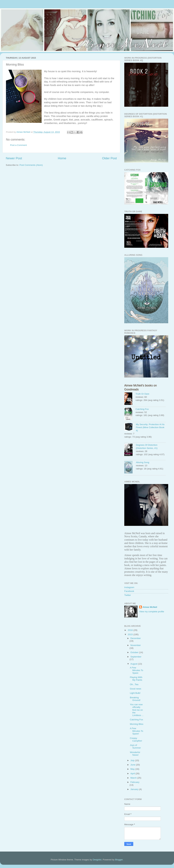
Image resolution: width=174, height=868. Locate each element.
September (136, 657)
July (133, 760)
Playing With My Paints (136, 679)
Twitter (128, 595)
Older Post (109, 158)
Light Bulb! (135, 693)
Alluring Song (143, 462)
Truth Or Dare (142, 394)
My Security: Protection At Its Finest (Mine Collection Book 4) (150, 428)
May (133, 769)
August (134, 664)
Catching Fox (142, 409)
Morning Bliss (137, 724)
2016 (131, 630)
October (135, 652)
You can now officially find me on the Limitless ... (137, 710)
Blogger (119, 860)
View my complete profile (152, 612)
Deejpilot (97, 860)
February (135, 782)
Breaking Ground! (135, 699)
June (133, 765)
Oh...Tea (134, 684)
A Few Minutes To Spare (137, 670)
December (136, 638)
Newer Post (14, 158)
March (134, 778)
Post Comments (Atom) (31, 165)
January (135, 789)
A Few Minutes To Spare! (137, 731)
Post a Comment (18, 145)
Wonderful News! (135, 754)
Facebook (129, 591)
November (136, 645)
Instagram (129, 587)
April (133, 774)
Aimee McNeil (150, 607)
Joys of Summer (135, 746)
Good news (136, 689)
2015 (131, 634)
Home (62, 158)
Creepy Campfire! (136, 739)
